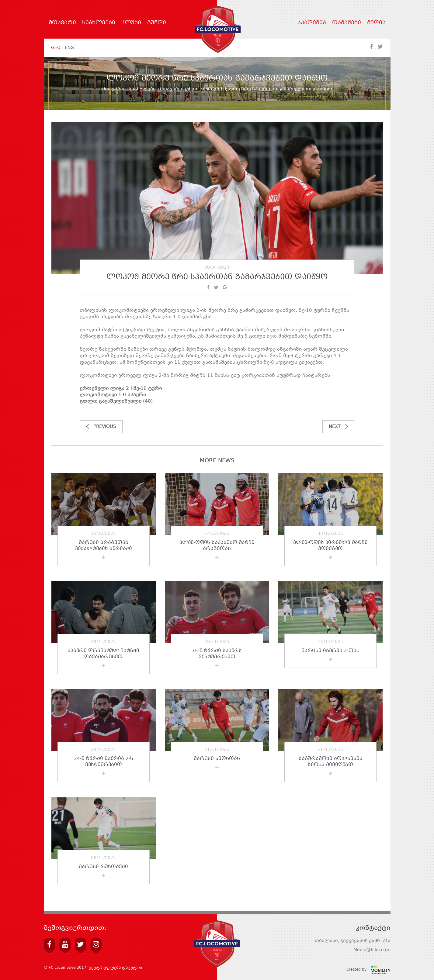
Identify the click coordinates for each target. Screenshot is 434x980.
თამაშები (347, 23)
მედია (376, 23)
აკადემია (312, 23)
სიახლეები (99, 23)
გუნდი (157, 23)
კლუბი (131, 23)
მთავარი (62, 23)
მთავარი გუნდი (179, 89)
